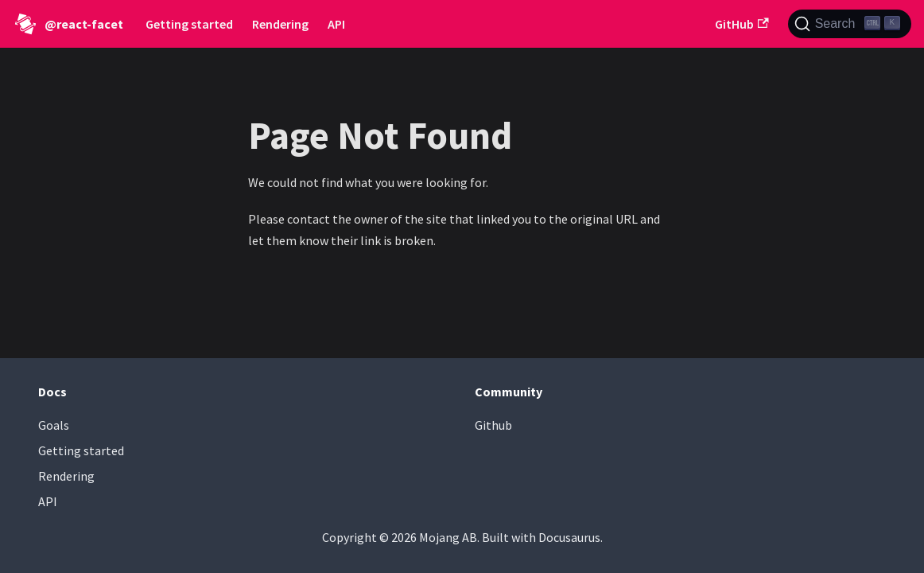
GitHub (742, 24)
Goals (54, 425)
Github (493, 425)
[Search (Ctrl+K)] (850, 24)
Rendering (280, 24)
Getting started (189, 24)
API (336, 24)
